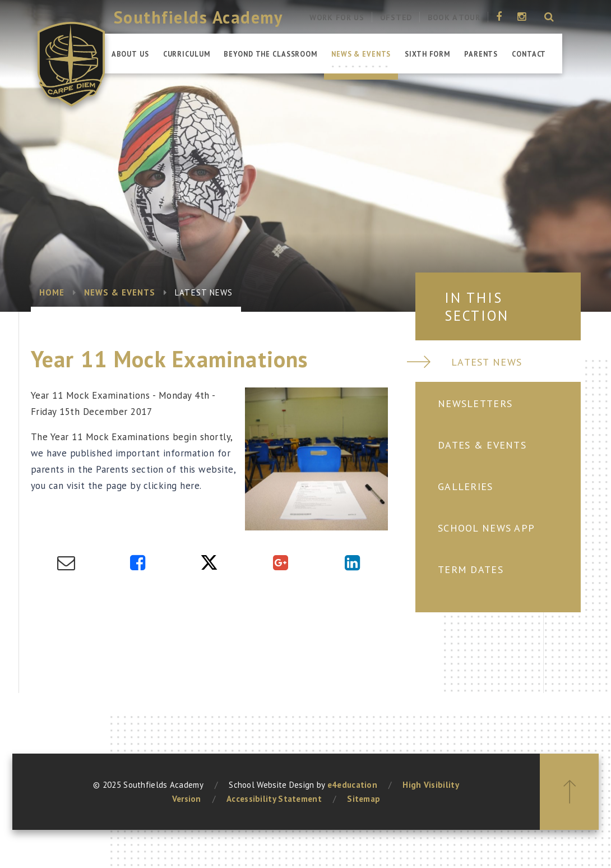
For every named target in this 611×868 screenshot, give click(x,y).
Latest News (204, 292)
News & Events (120, 292)
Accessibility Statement (274, 799)
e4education (352, 785)
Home (52, 292)
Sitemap (364, 799)
